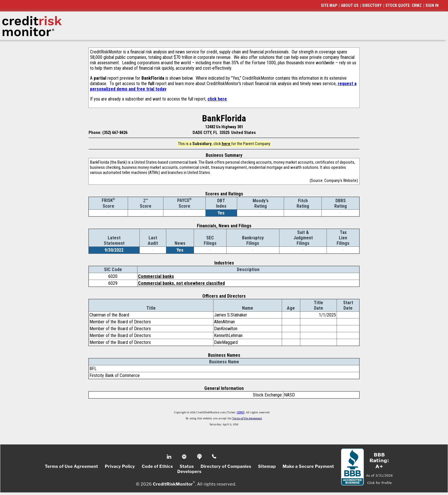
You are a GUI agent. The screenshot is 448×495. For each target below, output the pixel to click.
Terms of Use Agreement (247, 419)
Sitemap (267, 466)
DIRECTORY (372, 5)
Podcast (200, 457)
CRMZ (240, 413)
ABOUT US (350, 5)
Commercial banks (156, 276)
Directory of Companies (226, 466)
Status (187, 466)
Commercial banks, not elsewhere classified (181, 283)
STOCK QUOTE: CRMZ (404, 5)
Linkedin (170, 457)
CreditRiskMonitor (173, 484)
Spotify (185, 457)
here (226, 144)
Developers (190, 472)
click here (217, 99)
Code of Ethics (157, 466)
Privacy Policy (120, 466)
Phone (214, 457)
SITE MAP (329, 5)
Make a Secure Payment (308, 466)
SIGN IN (432, 5)
